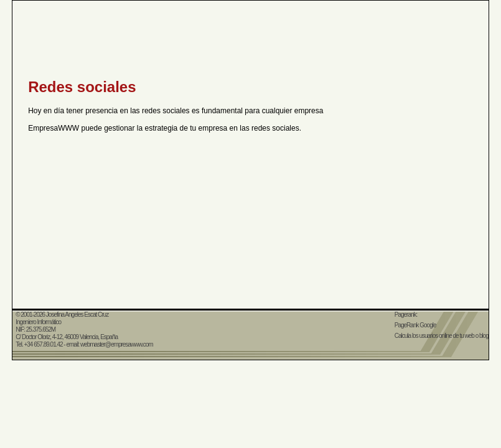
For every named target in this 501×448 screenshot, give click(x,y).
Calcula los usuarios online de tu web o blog (442, 336)
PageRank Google (415, 325)
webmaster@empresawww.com (117, 344)
